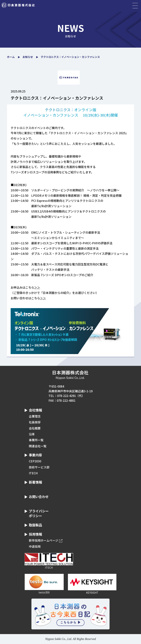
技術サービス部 (39, 467)
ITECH (33, 473)
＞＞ (37, 287)
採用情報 (35, 534)
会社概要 (35, 428)
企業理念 (35, 416)
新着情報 (35, 482)
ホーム (11, 57)
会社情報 (35, 410)
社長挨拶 (35, 422)
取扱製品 (35, 525)
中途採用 (35, 546)
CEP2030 (35, 461)
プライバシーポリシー (39, 513)
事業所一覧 (36, 440)
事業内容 (35, 455)
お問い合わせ (39, 497)
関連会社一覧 (38, 446)
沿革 (32, 434)
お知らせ (28, 57)
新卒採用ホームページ (44, 540)
